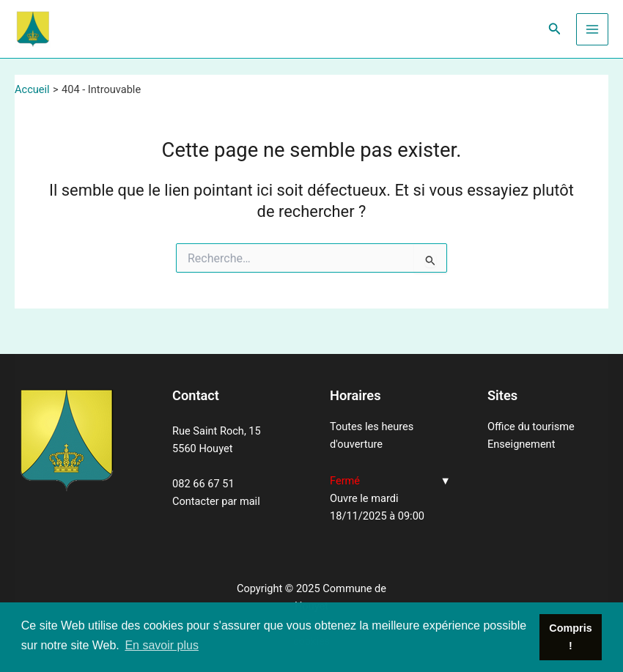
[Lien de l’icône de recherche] (555, 29)
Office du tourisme (531, 427)
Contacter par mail (216, 501)
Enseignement (521, 444)
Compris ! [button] (570, 637)
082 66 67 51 (203, 484)
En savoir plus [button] (162, 645)
